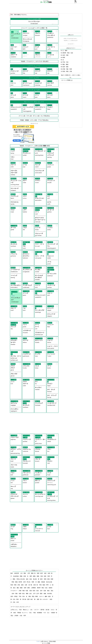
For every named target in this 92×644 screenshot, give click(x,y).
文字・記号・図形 (38, 594)
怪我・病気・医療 (49, 579)
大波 (21, 615)
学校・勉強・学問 (44, 585)
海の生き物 (49, 582)
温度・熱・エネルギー (43, 599)
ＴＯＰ (38, 641)
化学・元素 (43, 591)
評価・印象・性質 (24, 591)
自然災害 (17, 573)
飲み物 (35, 579)
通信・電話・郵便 (33, 596)
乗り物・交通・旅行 (28, 599)
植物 (45, 594)
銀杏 (15, 613)
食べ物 (30, 585)
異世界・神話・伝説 (42, 588)
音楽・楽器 (43, 576)
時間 (33, 582)
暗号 (25, 615)
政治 (14, 588)
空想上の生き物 (21, 579)
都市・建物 (33, 576)
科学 (18, 602)
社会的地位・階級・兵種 (20, 576)
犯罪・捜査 (27, 588)
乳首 (21, 610)
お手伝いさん (14, 610)
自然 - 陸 (36, 585)
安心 (31, 613)
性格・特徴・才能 (15, 585)
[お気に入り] (20, 31)
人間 (29, 573)
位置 (26, 585)
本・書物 (38, 582)
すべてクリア (71, 44)
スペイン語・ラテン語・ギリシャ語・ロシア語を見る (34, 116)
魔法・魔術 (20, 588)
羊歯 (35, 613)
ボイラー (37, 610)
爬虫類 (43, 582)
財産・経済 (40, 573)
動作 (12, 573)
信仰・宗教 (15, 594)
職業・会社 (29, 594)
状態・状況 (22, 594)
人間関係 (33, 588)
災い (49, 613)
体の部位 (50, 594)
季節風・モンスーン (23, 613)
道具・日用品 (14, 596)
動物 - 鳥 (33, 573)
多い (32, 610)
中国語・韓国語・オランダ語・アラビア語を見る (34, 120)
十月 (45, 613)
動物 (38, 576)
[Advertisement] (46, 8)
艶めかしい (26, 610)
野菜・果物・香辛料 (17, 582)
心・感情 (65, 50)
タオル (53, 610)
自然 (45, 573)
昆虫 (52, 591)
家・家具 (40, 579)
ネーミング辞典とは (67, 80)
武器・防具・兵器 (34, 591)
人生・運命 (23, 573)
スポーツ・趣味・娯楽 (45, 596)
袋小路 (48, 610)
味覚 (48, 591)
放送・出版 (29, 579)
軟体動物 (40, 613)
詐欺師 (16, 615)
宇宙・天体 (22, 596)
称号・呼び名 (27, 582)
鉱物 (22, 585)
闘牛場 (43, 610)
